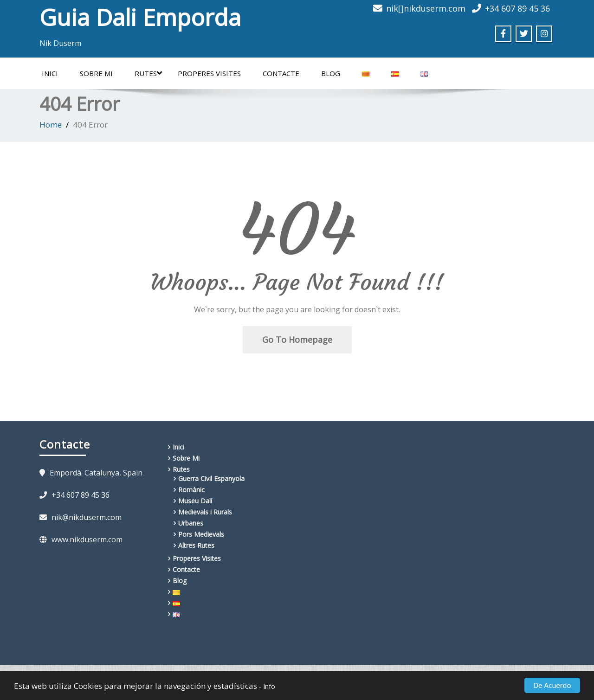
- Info (267, 686)
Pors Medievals (201, 534)
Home (51, 125)
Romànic (191, 490)
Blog (331, 73)
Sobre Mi (96, 73)
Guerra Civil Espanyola (211, 478)
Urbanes (191, 523)
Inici (50, 73)
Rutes (148, 73)
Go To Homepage (297, 340)
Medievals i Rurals (205, 512)
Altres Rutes (196, 545)
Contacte (281, 73)
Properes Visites (209, 73)
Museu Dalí (195, 501)
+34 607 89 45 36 (81, 495)
